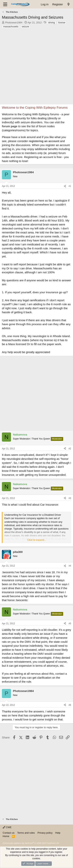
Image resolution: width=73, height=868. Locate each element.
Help (58, 833)
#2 (70, 449)
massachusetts (11, 27)
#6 (70, 705)
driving (51, 23)
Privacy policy (45, 833)
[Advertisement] (36, 68)
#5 (70, 624)
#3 (70, 498)
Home (6, 836)
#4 (70, 566)
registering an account (44, 141)
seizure (26, 27)
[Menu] (5, 4)
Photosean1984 (14, 23)
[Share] (65, 186)
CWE (7, 827)
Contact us (9, 833)
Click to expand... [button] (37, 540)
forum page (10, 126)
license (62, 23)
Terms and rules (26, 833)
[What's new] (69, 4)
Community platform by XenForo (31, 843)
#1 (70, 186)
